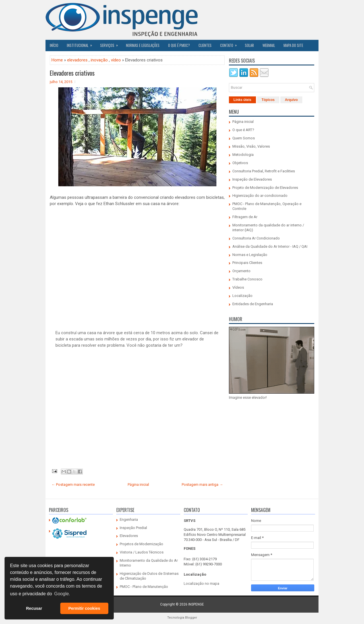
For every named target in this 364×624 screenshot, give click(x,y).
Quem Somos (244, 138)
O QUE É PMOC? (179, 45)
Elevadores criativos (72, 73)
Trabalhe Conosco (247, 279)
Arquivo (291, 100)
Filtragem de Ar (245, 217)
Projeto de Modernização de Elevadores (265, 188)
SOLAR (249, 45)
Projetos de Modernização (141, 544)
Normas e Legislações (143, 45)
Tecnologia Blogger (182, 618)
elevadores (77, 60)
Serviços (111, 44)
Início (54, 45)
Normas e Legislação (250, 255)
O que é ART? (243, 130)
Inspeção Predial (133, 528)
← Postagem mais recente (73, 484)
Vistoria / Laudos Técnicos (142, 552)
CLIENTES (205, 45)
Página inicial (138, 484)
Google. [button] (62, 594)
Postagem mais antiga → (202, 484)
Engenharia (129, 519)
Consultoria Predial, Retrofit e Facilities (264, 171)
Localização (242, 296)
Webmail (269, 45)
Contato (230, 44)
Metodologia (243, 155)
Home (57, 60)
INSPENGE (196, 604)
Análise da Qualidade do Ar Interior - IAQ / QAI (270, 246)
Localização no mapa (201, 583)
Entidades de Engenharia (253, 304)
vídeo (116, 60)
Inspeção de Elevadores (252, 179)
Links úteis (242, 100)
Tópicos (268, 100)
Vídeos (238, 287)
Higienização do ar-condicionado (260, 196)
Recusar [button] (34, 608)
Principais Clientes (247, 263)
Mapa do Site (293, 45)
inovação (99, 60)
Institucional (81, 44)
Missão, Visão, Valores (251, 146)
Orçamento (241, 271)
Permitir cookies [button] (84, 608)
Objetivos (240, 163)
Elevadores (129, 536)
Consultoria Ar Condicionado (256, 238)
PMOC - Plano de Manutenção (144, 587)
